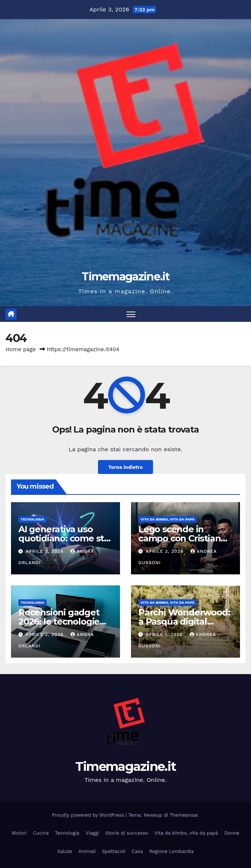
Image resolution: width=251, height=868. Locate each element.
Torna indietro (125, 467)
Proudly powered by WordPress (89, 815)
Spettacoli (114, 851)
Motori (19, 833)
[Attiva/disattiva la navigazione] (131, 314)
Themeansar (184, 815)
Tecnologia (32, 519)
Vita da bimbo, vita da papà (168, 519)
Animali (87, 851)
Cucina (41, 833)
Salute (65, 851)
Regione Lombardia (171, 851)
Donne (232, 833)
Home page (21, 349)
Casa (137, 851)
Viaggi (92, 833)
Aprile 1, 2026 (165, 635)
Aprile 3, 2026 (46, 551)
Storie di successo (127, 833)
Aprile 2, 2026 (165, 551)
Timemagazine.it (125, 277)
